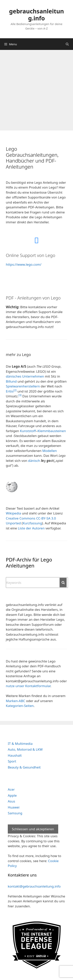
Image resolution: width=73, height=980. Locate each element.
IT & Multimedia (20, 744)
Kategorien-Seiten (20, 706)
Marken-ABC (15, 701)
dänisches (14, 376)
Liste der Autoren (31, 528)
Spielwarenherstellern (23, 386)
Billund (11, 381)
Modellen (50, 451)
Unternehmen (33, 376)
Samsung (15, 813)
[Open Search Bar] (67, 44)
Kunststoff (28, 431)
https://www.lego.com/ (24, 264)
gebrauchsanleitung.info (36, 15)
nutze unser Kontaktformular (28, 686)
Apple (12, 795)
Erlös (10, 391)
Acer (11, 789)
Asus (11, 801)
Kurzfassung (32, 523)
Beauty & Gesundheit (24, 767)
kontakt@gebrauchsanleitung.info (34, 886)
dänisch (34, 461)
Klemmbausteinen (52, 431)
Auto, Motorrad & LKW (25, 749)
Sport (12, 761)
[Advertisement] (36, 88)
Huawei (14, 807)
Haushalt (15, 755)
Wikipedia (13, 513)
